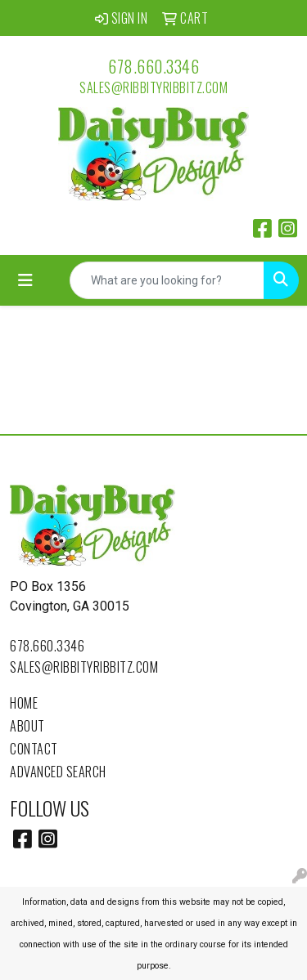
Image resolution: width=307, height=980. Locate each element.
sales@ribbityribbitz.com (153, 87)
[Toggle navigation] (25, 280)
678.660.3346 (153, 66)
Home (24, 703)
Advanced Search (58, 772)
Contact (34, 749)
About (27, 726)
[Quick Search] (167, 280)
